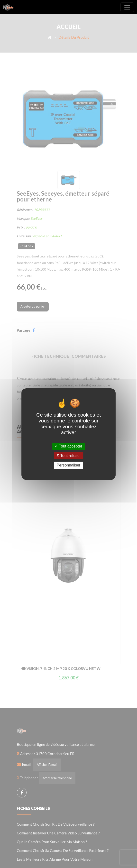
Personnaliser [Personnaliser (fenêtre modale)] (69, 465)
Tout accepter (68, 446)
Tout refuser (69, 456)
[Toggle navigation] (127, 7)
